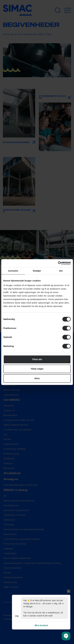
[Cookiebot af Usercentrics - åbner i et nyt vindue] (58, 263)
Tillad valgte (37, 369)
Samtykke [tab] (13, 271)
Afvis (37, 378)
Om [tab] (61, 271)
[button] (66, 636)
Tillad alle (37, 359)
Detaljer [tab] (37, 271)
